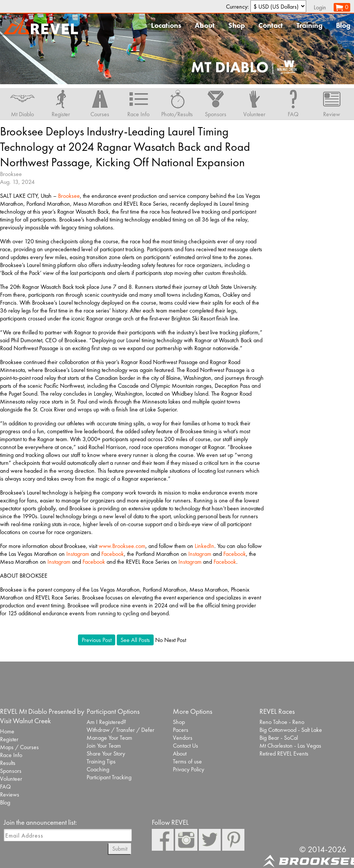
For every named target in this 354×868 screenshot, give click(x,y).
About (205, 25)
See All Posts (135, 640)
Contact (271, 25)
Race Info (11, 755)
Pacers (181, 730)
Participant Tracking (109, 777)
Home (7, 731)
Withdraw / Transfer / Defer (121, 730)
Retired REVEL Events (284, 753)
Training (309, 25)
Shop (237, 25)
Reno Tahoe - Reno (282, 722)
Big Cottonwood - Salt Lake (291, 730)
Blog (343, 25)
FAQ (5, 787)
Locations (166, 25)
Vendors (183, 738)
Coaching (98, 769)
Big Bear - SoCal (279, 738)
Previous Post (97, 640)
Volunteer (11, 779)
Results (8, 763)
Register (9, 739)
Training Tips (101, 761)
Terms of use (187, 761)
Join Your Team (104, 746)
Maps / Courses (19, 747)
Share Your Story (106, 753)
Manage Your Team (109, 738)
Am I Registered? (106, 722)
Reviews (10, 794)
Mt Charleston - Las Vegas (290, 746)
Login (320, 7)
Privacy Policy (188, 769)
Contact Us (185, 746)
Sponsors (11, 771)
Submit (120, 849)
